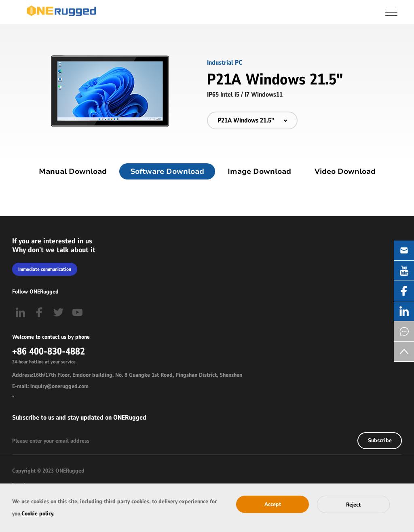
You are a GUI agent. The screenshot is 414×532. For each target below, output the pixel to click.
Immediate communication (45, 269)
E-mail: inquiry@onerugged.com (50, 386)
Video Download (345, 171)
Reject (353, 505)
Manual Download (73, 171)
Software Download (167, 171)
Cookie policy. (38, 514)
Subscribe (380, 440)
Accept (273, 504)
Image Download (259, 171)
